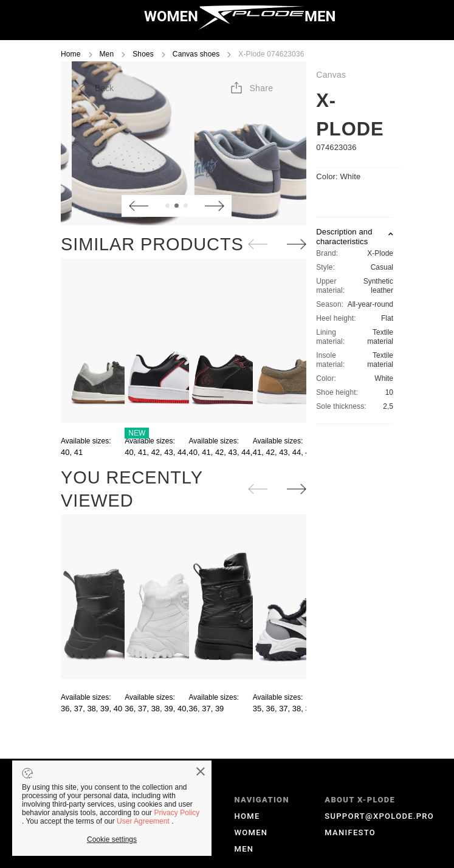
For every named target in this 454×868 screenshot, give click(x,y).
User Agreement (144, 821)
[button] (251, 88)
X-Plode (350, 115)
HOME (247, 816)
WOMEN (171, 16)
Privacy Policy (177, 813)
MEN (320, 16)
